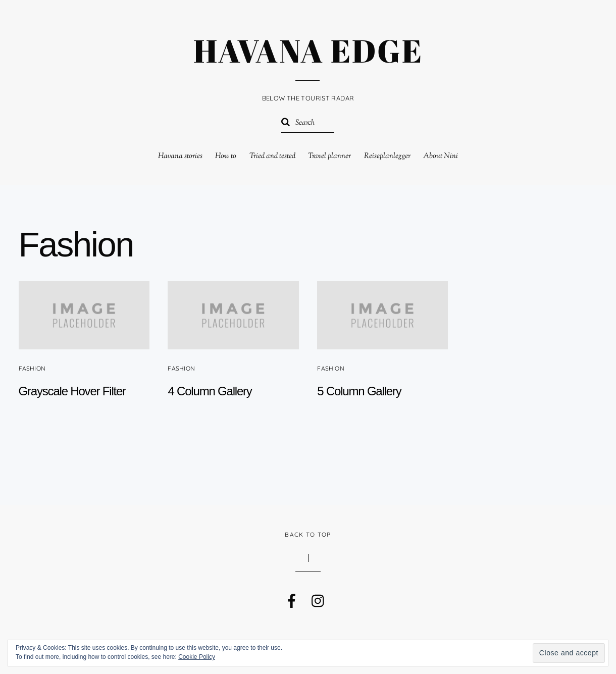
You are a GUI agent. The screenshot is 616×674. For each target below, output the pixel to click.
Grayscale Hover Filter (72, 391)
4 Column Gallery (210, 391)
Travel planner (329, 156)
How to (226, 156)
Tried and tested (272, 156)
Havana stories (180, 156)
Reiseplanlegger (387, 156)
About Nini (441, 156)
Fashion (32, 368)
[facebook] (291, 598)
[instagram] (318, 598)
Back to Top (308, 534)
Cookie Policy (197, 657)
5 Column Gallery (359, 391)
